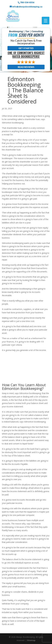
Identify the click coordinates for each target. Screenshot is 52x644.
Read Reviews (26, 67)
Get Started (26, 48)
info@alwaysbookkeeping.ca (27, 7)
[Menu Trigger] (46, 21)
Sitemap (31, 640)
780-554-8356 (27, 2)
